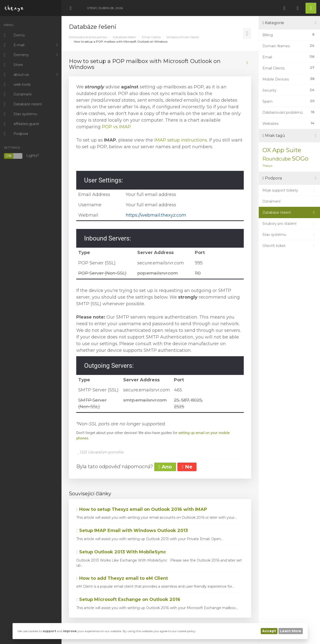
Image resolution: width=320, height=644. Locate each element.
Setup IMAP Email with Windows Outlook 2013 (132, 531)
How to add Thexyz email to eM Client (122, 578)
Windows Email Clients (183, 37)
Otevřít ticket (289, 246)
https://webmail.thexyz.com (156, 215)
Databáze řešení (124, 37)
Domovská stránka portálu (88, 37)
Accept (269, 631)
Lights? (21, 156)
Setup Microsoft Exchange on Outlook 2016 (128, 599)
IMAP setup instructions (181, 140)
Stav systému (289, 235)
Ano (165, 467)
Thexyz (267, 166)
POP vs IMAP (116, 127)
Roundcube (277, 159)
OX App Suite (282, 150)
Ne (187, 467)
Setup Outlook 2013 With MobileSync (121, 552)
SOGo (300, 158)
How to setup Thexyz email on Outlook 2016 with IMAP (142, 509)
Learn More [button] (291, 631)
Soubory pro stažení (289, 224)
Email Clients (151, 37)
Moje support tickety (289, 190)
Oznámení (289, 201)
